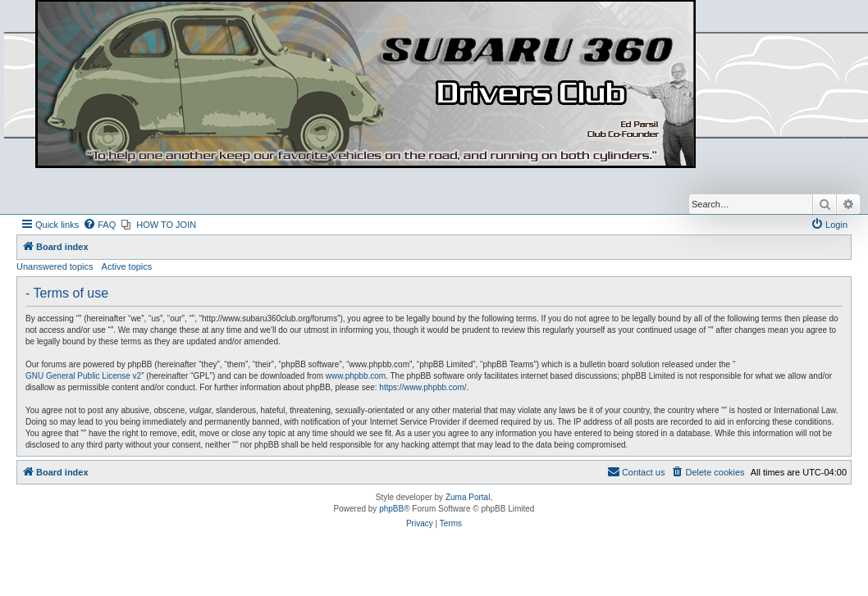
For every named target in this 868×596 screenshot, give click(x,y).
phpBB (391, 509)
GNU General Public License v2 (83, 376)
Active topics (127, 266)
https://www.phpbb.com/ (423, 387)
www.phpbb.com (356, 376)
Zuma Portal (468, 497)
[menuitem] (99, 225)
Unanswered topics (55, 266)
